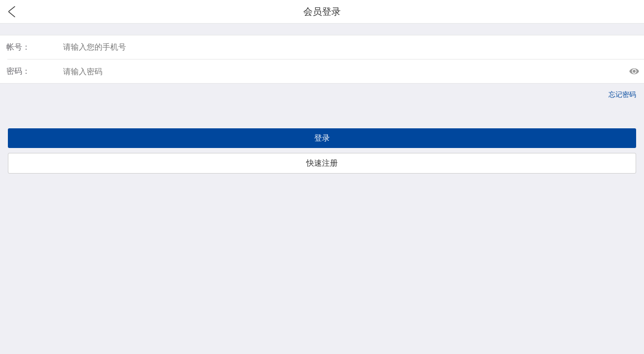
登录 (322, 138)
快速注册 (322, 163)
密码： (18, 71)
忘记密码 (622, 94)
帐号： (18, 47)
